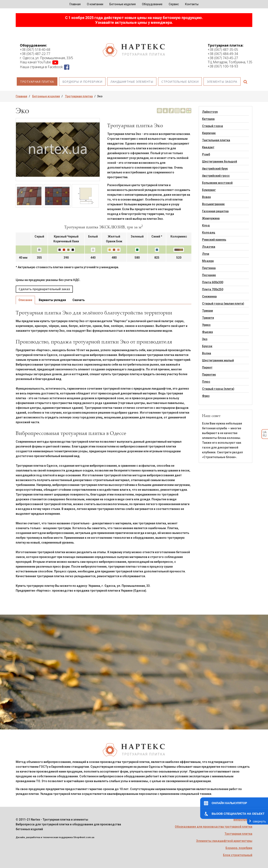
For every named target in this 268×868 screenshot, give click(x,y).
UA (265, 432)
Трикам (207, 311)
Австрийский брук (215, 169)
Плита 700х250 (213, 289)
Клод (206, 225)
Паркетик (209, 375)
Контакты (192, 4)
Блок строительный (238, 855)
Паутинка (209, 268)
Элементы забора (222, 82)
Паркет (207, 367)
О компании (95, 4)
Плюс (206, 382)
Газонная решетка (215, 211)
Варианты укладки (52, 300)
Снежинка (209, 296)
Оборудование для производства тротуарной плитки (214, 827)
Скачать (79, 300)
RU (265, 436)
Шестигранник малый (218, 360)
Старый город (213, 126)
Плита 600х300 (213, 282)
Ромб (206, 154)
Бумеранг (209, 190)
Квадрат (208, 147)
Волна (207, 353)
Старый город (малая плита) (223, 304)
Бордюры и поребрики (82, 82)
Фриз (206, 396)
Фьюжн (207, 332)
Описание (25, 300)
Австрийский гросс (216, 176)
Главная (75, 4)
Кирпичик (209, 133)
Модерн (208, 261)
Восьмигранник (213, 204)
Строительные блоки (180, 82)
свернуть (259, 821)
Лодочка (209, 247)
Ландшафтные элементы (132, 82)
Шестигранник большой (220, 161)
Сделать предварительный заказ (44, 289)
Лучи (206, 254)
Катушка (208, 119)
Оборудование (152, 4)
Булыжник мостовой (217, 183)
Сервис (174, 4)
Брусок (207, 346)
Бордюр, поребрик (239, 848)
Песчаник (209, 275)
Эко (205, 339)
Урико (206, 325)
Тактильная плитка (216, 140)
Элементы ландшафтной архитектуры (224, 841)
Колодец (209, 233)
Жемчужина (211, 218)
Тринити (208, 318)
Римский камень (214, 240)
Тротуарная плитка (37, 82)
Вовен (206, 197)
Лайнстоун (210, 112)
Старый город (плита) (218, 389)
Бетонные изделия (123, 4)
